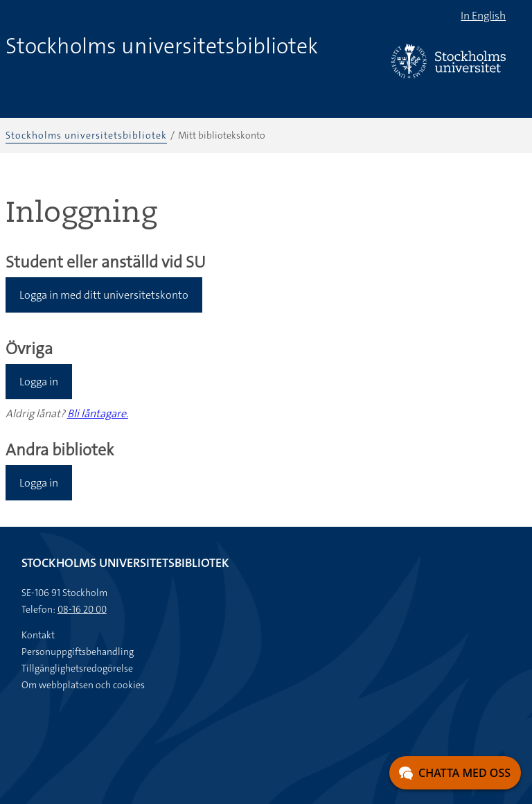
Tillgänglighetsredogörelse (77, 668)
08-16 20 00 (82, 609)
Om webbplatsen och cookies (83, 685)
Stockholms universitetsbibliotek (162, 46)
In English (483, 16)
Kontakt (38, 635)
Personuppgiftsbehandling (78, 652)
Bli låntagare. (98, 413)
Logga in (39, 382)
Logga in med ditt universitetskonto (104, 295)
